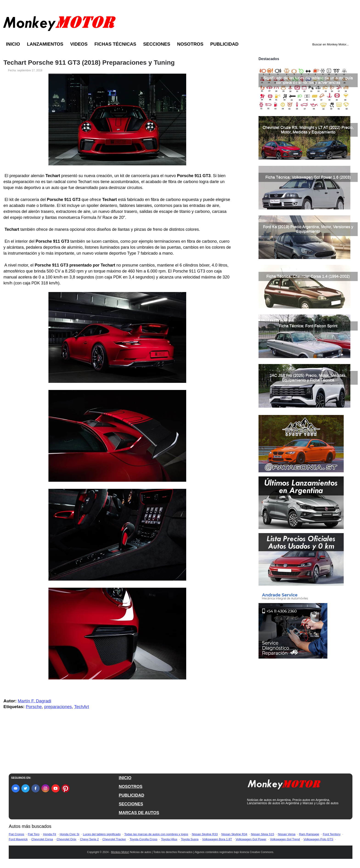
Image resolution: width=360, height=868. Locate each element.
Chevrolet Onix (66, 839)
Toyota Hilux (169, 839)
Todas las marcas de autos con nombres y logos (156, 834)
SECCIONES (131, 804)
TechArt (82, 707)
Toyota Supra (190, 839)
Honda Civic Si (69, 834)
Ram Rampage (309, 834)
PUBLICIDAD (131, 795)
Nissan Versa (287, 834)
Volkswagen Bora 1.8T (217, 839)
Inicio (13, 44)
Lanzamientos (45, 44)
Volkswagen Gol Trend (285, 839)
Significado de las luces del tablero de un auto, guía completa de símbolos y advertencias (308, 80)
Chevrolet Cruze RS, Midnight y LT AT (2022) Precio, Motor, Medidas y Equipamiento (308, 130)
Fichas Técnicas (115, 44)
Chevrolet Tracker (114, 839)
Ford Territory (332, 834)
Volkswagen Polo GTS (318, 839)
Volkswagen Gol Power (251, 839)
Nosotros (190, 44)
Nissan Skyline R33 (205, 834)
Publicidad (224, 44)
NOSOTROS (131, 787)
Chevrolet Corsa (42, 839)
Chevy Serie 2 (89, 839)
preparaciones (58, 707)
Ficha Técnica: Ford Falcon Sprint (308, 326)
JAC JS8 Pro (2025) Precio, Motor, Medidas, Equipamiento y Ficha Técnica (308, 378)
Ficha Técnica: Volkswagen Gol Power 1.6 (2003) (308, 177)
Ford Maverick (18, 839)
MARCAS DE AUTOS (139, 813)
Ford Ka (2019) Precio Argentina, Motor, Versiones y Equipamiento (308, 229)
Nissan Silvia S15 (263, 834)
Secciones (157, 44)
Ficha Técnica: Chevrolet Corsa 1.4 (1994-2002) (308, 276)
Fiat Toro (34, 834)
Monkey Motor (120, 852)
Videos (79, 44)
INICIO (125, 778)
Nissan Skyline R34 (234, 834)
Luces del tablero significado (102, 834)
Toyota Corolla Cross (144, 839)
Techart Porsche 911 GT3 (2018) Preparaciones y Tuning (89, 63)
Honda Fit (50, 834)
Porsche (34, 707)
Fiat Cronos (16, 834)
